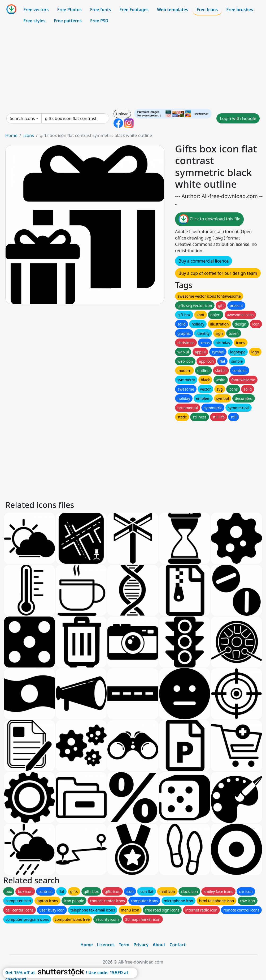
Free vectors (36, 10)
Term (124, 945)
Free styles (34, 21)
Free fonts (101, 10)
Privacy (141, 945)
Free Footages (134, 10)
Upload (122, 114)
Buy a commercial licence (204, 261)
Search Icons (22, 118)
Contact (178, 945)
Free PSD (99, 21)
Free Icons (207, 10)
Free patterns (68, 21)
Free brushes (240, 10)
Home (11, 135)
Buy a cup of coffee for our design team (218, 273)
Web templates (173, 10)
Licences (106, 945)
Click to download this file (209, 219)
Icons (28, 135)
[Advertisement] (133, 67)
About (159, 945)
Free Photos (69, 10)
